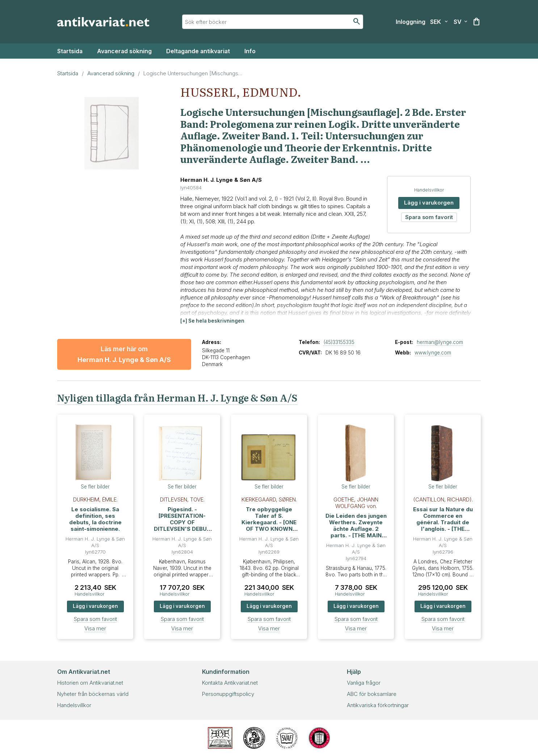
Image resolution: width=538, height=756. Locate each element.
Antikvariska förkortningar (378, 705)
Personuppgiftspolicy (228, 694)
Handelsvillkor (439, 190)
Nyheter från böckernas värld (93, 694)
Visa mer (95, 628)
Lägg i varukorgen (439, 203)
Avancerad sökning (124, 51)
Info (250, 51)
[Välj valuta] (439, 22)
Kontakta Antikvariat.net (230, 683)
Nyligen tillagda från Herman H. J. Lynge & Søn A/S (177, 397)
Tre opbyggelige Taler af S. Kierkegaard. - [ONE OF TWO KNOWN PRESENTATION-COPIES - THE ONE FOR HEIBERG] (269, 529)
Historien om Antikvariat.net (90, 683)
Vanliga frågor (364, 683)
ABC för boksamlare (372, 694)
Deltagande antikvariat (198, 51)
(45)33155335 (339, 342)
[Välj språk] (461, 22)
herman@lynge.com (440, 342)
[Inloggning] (411, 22)
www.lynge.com (433, 353)
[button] (212, 321)
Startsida (70, 51)
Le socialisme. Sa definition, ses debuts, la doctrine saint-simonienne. (95, 519)
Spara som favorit (439, 217)
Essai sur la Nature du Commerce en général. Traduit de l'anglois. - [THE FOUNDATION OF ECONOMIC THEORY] (443, 526)
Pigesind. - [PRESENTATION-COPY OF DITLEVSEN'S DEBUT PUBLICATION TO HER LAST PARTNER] (182, 526)
